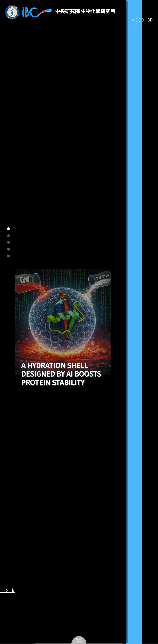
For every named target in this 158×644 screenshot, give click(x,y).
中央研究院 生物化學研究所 (85, 11)
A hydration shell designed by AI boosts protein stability (61, 374)
